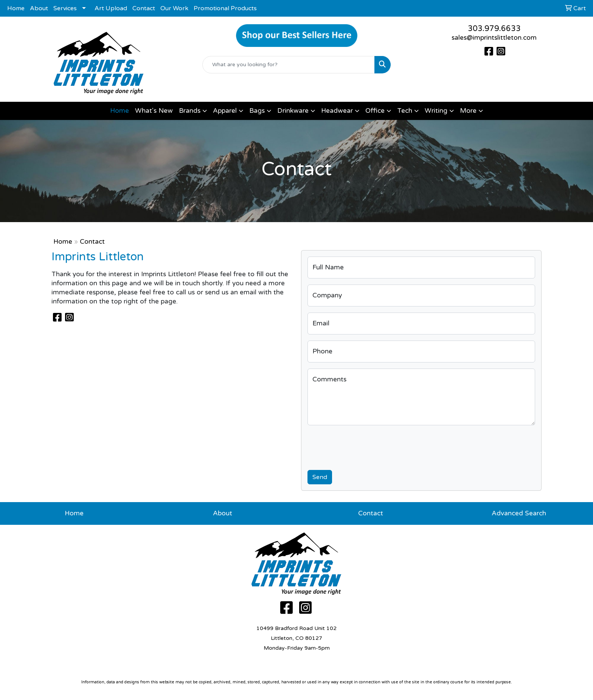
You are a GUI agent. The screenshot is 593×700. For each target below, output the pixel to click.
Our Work (174, 8)
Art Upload (111, 8)
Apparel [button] (225, 111)
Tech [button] (405, 111)
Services (65, 8)
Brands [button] (190, 111)
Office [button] (375, 111)
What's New (154, 111)
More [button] (468, 111)
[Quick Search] (289, 65)
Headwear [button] (337, 111)
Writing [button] (436, 111)
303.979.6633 (494, 29)
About (39, 8)
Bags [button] (257, 111)
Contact (144, 8)
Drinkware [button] (293, 111)
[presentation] (365, 446)
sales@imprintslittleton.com (494, 38)
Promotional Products (225, 8)
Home (16, 8)
